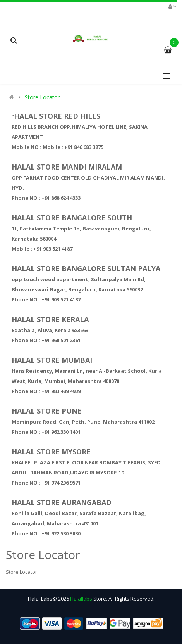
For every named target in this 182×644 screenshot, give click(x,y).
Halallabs (81, 599)
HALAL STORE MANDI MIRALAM (67, 167)
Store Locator (42, 97)
